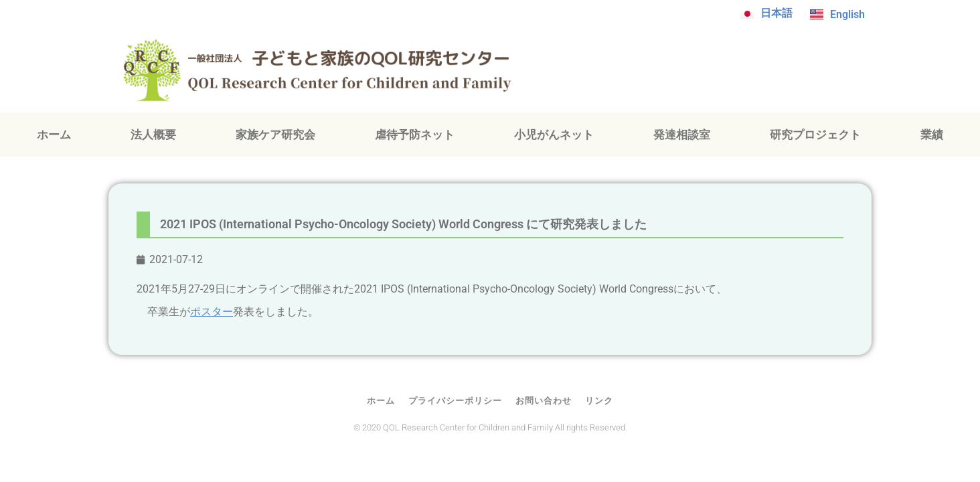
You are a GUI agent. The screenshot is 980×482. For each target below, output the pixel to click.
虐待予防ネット (415, 135)
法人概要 (153, 135)
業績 (932, 135)
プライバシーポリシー (455, 401)
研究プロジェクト (815, 135)
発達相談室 (682, 135)
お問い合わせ (544, 401)
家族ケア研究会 (275, 135)
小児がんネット (554, 135)
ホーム (54, 135)
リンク (599, 401)
